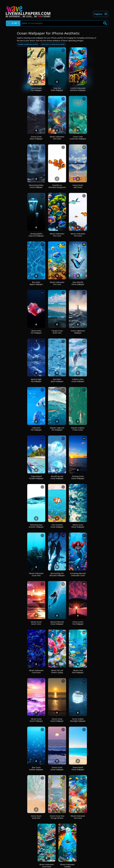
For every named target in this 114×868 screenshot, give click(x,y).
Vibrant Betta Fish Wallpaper (36, 332)
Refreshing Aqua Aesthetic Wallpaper (36, 526)
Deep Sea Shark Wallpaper (57, 89)
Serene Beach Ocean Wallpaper (78, 768)
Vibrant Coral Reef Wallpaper (78, 671)
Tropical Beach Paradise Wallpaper (36, 477)
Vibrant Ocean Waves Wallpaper (78, 526)
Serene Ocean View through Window (57, 817)
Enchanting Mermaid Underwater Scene (78, 574)
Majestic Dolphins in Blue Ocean (78, 429)
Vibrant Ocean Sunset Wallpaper (36, 720)
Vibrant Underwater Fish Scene (57, 138)
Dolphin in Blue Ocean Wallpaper (78, 380)
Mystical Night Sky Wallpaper (36, 380)
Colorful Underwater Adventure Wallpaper (78, 89)
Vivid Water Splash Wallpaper (57, 380)
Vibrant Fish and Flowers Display (57, 671)
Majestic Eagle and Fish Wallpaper (57, 429)
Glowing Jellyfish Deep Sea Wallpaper (36, 235)
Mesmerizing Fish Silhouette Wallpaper (57, 574)
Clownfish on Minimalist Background (57, 186)
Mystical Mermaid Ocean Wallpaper (57, 623)
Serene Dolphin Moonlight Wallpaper (78, 720)
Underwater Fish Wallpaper (36, 429)
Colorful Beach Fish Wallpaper (36, 89)
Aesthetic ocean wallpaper (53, 44)
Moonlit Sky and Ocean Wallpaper (57, 477)
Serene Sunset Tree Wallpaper (78, 623)
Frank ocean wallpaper (28, 44)
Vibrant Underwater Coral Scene (36, 671)
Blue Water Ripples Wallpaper (36, 283)
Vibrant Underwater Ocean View (36, 574)
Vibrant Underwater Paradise (67, 865)
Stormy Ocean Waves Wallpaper (36, 138)
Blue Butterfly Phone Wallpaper (78, 283)
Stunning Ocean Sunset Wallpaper (78, 477)
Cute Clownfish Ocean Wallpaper (57, 526)
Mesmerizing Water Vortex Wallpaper (36, 186)
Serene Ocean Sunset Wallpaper (57, 720)
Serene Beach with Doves (78, 186)
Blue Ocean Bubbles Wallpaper (36, 768)
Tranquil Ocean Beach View (57, 332)
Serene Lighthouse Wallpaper (78, 332)
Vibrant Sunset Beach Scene (36, 623)
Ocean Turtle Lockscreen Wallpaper (78, 138)
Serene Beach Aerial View (36, 817)
